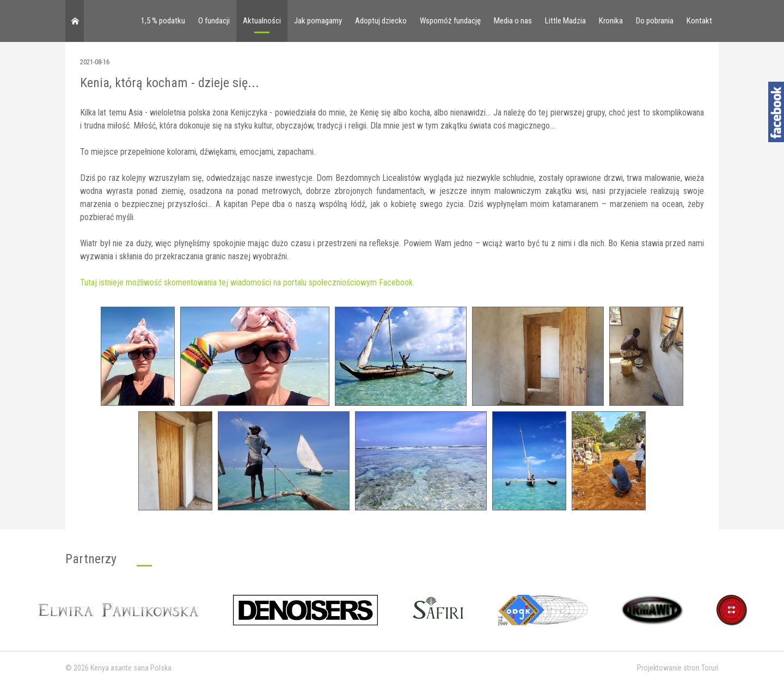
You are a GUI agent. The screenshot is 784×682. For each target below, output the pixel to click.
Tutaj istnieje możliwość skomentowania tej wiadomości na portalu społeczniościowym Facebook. (247, 282)
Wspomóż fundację (450, 21)
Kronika (611, 21)
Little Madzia (565, 21)
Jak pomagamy (318, 21)
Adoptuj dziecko (381, 21)
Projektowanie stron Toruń (678, 668)
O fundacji (214, 21)
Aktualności (262, 21)
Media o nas (513, 21)
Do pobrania (655, 21)
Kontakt (699, 21)
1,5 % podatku (163, 21)
